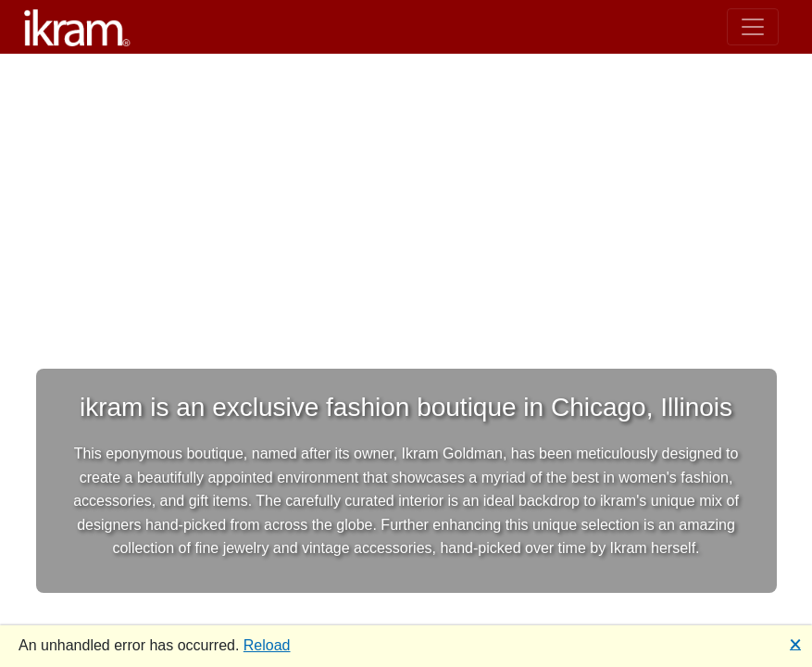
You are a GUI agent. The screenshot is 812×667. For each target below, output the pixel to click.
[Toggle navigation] (753, 27)
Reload (267, 645)
